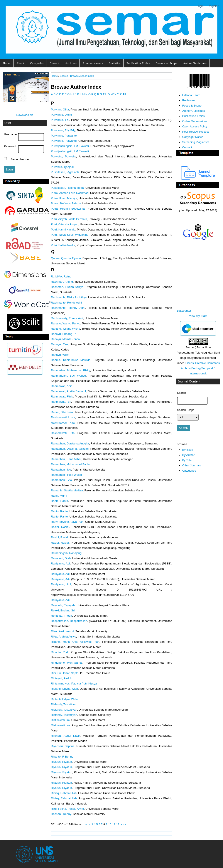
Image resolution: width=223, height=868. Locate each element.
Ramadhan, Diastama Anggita (70, 443)
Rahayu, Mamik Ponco (65, 339)
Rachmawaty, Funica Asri (67, 318)
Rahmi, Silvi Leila (62, 412)
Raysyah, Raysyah (63, 605)
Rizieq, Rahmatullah (64, 793)
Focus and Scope (166, 63)
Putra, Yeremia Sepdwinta (68, 209)
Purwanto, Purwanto (64, 136)
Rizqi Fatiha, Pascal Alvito (68, 809)
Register (213, 6)
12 (118, 824)
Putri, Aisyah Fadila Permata (69, 219)
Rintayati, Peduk (61, 678)
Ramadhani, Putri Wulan (67, 475)
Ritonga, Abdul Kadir (65, 736)
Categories (37, 63)
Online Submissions (195, 121)
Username (10, 134)
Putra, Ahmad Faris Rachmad (70, 193)
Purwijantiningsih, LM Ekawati (70, 146)
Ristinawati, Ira (60, 720)
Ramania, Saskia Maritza (67, 490)
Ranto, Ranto (60, 501)
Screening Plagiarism (196, 142)
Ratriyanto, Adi (60, 563)
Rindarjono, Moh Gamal (67, 663)
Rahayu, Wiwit (60, 355)
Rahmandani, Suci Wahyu (68, 376)
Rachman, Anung (62, 282)
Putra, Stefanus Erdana (66, 203)
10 (110, 824)
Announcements (93, 63)
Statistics (115, 63)
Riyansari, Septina (63, 746)
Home (7, 63)
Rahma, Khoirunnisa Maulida (71, 360)
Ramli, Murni (59, 496)
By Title (187, 460)
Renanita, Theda (62, 616)
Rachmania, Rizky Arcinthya (69, 297)
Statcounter (184, 311)
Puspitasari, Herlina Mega (67, 188)
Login (200, 6)
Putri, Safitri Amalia (63, 245)
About (20, 63)
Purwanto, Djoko (62, 115)
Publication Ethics (138, 63)
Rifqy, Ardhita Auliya (64, 637)
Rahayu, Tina (60, 344)
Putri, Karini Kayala (63, 230)
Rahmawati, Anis (62, 386)
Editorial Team (191, 95)
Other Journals (192, 465)
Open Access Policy (195, 126)
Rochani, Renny (61, 814)
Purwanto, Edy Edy (63, 130)
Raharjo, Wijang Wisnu (66, 329)
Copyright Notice (193, 137)
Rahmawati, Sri (61, 402)
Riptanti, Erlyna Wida (64, 689)
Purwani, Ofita (60, 109)
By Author (188, 455)
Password (10, 146)
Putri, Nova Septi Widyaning (70, 235)
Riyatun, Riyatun (62, 762)
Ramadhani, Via (61, 480)
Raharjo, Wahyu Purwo (66, 323)
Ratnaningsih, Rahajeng (66, 553)
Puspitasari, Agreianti (65, 172)
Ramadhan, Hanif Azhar (66, 459)
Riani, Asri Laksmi (62, 631)
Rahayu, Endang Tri (64, 334)
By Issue (188, 450)
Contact (187, 147)
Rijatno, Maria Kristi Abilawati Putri (75, 642)
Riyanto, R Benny (62, 757)
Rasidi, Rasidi (60, 527)
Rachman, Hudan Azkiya (67, 287)
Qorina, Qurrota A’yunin (66, 258)
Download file (25, 115)
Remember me (20, 159)
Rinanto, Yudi (60, 652)
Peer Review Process (196, 132)
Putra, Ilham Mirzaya (64, 198)
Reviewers (189, 100)
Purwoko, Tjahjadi (62, 167)
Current (54, 63)
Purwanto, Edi (60, 120)
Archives (71, 63)
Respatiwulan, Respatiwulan (69, 621)
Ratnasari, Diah (61, 558)
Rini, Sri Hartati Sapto (65, 673)
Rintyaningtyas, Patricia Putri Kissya (74, 684)
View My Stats (198, 316)
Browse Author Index (82, 76)
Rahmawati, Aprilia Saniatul (68, 391)
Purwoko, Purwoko (64, 156)
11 (114, 824)
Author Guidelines (195, 63)
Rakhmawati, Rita (63, 423)
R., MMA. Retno (61, 276)
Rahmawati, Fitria (62, 396)
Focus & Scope (192, 106)
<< (86, 824)
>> (124, 824)
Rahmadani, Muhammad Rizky (71, 370)
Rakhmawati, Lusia (63, 417)
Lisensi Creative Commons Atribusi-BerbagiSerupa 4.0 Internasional (200, 368)
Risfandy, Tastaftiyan (64, 704)
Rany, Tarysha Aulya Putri (67, 522)
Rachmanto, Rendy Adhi (66, 303)
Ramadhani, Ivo (61, 470)
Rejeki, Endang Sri (63, 610)
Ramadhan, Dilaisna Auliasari (70, 449)
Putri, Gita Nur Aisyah (65, 224)
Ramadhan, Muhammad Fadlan (71, 464)
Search (64, 76)
